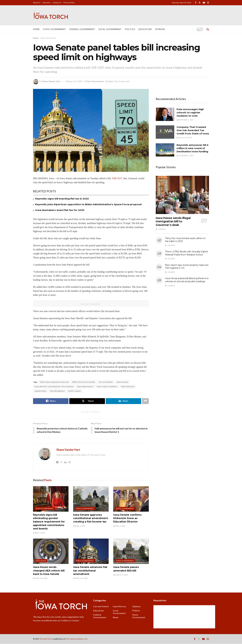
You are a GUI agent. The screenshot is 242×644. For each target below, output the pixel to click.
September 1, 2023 (185, 120)
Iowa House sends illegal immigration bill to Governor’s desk (173, 221)
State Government (55, 29)
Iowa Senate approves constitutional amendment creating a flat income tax (90, 518)
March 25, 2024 (40, 578)
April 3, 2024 (119, 526)
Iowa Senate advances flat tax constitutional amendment (90, 571)
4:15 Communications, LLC (76, 639)
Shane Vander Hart (51, 81)
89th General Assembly (84, 382)
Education (145, 29)
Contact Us (57, 3)
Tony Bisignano (57, 391)
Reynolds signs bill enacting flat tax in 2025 (62, 199)
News (116, 617)
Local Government (110, 29)
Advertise (47, 3)
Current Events (101, 607)
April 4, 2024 (79, 526)
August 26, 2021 (184, 138)
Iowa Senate (122, 382)
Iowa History (119, 607)
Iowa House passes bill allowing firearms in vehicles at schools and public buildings (187, 280)
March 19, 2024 (120, 575)
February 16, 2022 (74, 81)
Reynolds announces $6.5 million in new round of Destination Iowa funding (192, 148)
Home (36, 29)
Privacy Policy (69, 3)
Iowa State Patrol (85, 386)
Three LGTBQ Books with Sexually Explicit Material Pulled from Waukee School (187, 253)
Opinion (160, 29)
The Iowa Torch (46, 639)
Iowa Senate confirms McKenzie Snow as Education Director (127, 518)
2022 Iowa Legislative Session (54, 382)
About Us (37, 3)
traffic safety (74, 391)
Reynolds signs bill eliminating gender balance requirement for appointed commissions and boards (49, 522)
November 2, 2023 (185, 155)
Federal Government (82, 29)
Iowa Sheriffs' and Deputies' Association (54, 386)
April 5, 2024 (39, 533)
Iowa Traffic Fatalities (107, 386)
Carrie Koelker (106, 382)
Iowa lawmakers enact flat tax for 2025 (60, 210)
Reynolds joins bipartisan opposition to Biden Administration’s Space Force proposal (88, 204)
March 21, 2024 (80, 578)
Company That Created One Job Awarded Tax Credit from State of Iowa (193, 130)
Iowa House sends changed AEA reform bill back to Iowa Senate (49, 571)
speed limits (41, 391)
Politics (130, 29)
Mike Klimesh (128, 386)
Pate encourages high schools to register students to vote (190, 112)
